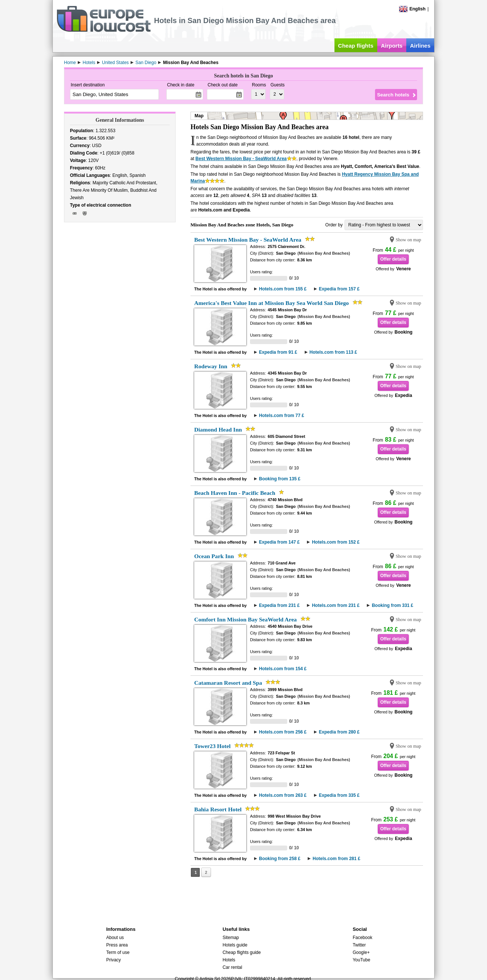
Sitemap (231, 938)
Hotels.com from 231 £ (336, 605)
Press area (117, 945)
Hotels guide (235, 945)
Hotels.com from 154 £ (283, 669)
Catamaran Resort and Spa (228, 683)
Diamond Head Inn (218, 429)
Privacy (113, 960)
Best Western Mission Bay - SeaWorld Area (241, 159)
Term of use (118, 952)
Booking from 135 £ (280, 479)
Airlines (420, 46)
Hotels (229, 960)
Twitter (359, 945)
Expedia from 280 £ (339, 732)
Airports (392, 46)
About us (115, 938)
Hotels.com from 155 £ (283, 289)
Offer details (393, 259)
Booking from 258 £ (280, 859)
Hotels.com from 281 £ (336, 859)
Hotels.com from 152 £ (336, 542)
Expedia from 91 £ (278, 352)
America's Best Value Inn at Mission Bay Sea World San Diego (272, 303)
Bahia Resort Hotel (218, 809)
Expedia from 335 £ (339, 795)
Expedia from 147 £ (279, 542)
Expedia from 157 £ (339, 289)
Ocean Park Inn (214, 556)
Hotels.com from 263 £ (283, 795)
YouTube (361, 960)
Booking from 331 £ (392, 605)
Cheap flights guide (242, 952)
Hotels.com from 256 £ (283, 732)
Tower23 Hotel (212, 746)
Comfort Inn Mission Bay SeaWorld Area (246, 619)
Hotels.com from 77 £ (281, 416)
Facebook (363, 938)
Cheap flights (356, 46)
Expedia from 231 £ (279, 605)
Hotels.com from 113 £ (333, 352)
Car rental (232, 967)
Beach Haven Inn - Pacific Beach (235, 493)
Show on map (408, 240)
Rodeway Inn (211, 366)
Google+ (361, 952)
